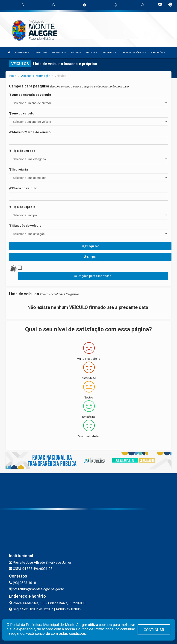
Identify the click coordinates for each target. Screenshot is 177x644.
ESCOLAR (76, 52)
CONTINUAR (154, 630)
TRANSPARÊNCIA (109, 52)
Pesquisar (90, 246)
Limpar (90, 257)
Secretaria (18, 169)
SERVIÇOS (91, 52)
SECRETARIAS (59, 52)
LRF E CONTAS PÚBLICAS (134, 52)
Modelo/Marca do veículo (30, 132)
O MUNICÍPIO (41, 52)
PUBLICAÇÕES (158, 52)
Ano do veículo (22, 113)
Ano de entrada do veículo (30, 95)
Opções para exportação (93, 276)
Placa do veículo (23, 188)
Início (13, 76)
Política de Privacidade (95, 629)
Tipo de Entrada (22, 151)
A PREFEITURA (22, 52)
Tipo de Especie (22, 207)
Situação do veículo (25, 226)
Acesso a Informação (36, 76)
